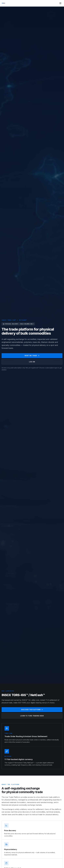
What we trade (32, 356)
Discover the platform (32, 710)
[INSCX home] (3, 3)
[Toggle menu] (60, 3)
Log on (32, 362)
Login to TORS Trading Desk (32, 716)
